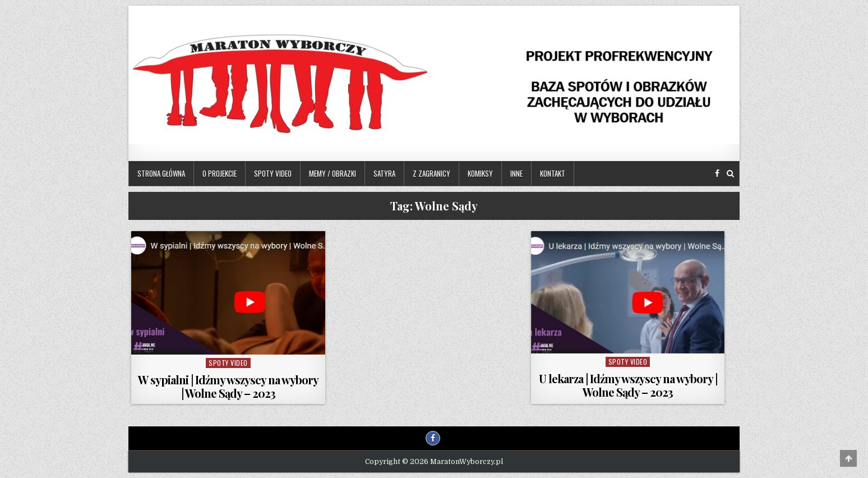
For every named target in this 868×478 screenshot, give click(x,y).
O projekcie (220, 173)
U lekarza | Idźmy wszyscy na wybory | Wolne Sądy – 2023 (628, 385)
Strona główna (161, 173)
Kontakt (553, 173)
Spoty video (273, 173)
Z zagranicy (431, 173)
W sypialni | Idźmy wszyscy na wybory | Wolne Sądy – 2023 (228, 386)
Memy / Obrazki (333, 173)
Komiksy (480, 173)
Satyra (384, 173)
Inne (516, 173)
